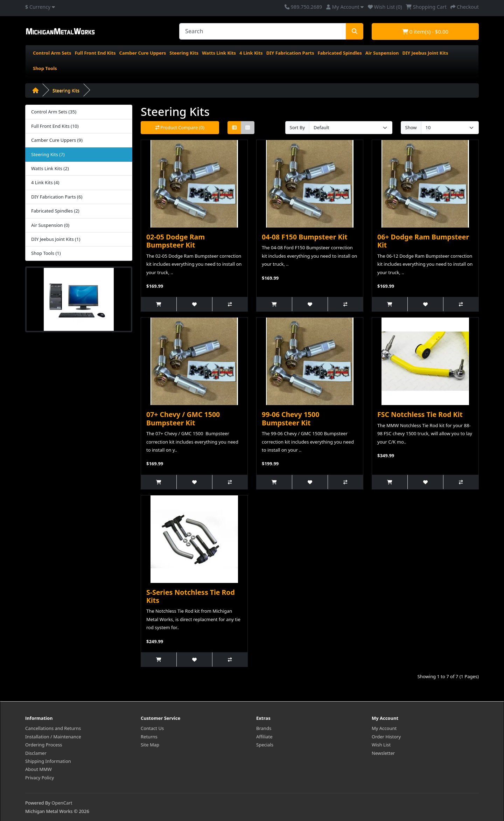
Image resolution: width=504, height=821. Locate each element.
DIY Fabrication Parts (290, 53)
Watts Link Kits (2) (50, 168)
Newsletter (383, 753)
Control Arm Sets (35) (54, 112)
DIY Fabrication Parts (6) (57, 197)
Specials (265, 745)
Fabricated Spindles (339, 53)
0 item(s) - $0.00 (425, 32)
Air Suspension (382, 53)
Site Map (150, 745)
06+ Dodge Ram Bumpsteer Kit (423, 241)
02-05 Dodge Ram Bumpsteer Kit (176, 241)
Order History (386, 737)
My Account (384, 728)
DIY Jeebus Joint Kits (425, 53)
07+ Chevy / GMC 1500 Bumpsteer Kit (183, 418)
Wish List (381, 745)
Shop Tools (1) (46, 253)
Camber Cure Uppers (142, 53)
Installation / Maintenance (53, 737)
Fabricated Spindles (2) (55, 211)
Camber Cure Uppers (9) (57, 140)
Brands (264, 728)
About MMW (38, 769)
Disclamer (36, 753)
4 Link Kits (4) (45, 182)
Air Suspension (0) (50, 225)
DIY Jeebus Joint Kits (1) (56, 239)
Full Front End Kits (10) (55, 126)
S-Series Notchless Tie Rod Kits (191, 596)
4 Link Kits (251, 53)
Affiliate (264, 737)
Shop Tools (45, 68)
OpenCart (62, 803)
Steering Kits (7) (48, 154)
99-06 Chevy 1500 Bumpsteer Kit (290, 418)
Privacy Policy (40, 778)
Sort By (297, 127)
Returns (149, 737)
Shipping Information (48, 761)
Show (411, 127)
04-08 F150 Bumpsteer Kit (305, 237)
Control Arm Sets (52, 53)
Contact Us (152, 728)
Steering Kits (184, 53)
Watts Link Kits (219, 53)
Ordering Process (44, 745)
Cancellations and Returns (53, 728)
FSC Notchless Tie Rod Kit (420, 414)
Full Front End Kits (95, 53)
